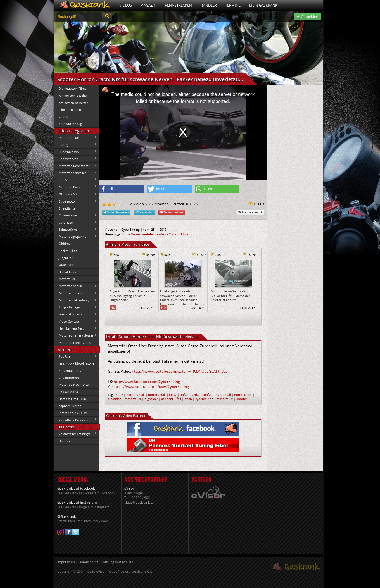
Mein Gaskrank (263, 5)
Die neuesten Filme (73, 88)
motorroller (133, 399)
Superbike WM (76, 152)
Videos (126, 5)
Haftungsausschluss (117, 562)
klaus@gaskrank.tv (139, 502)
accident (167, 399)
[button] (122, 189)
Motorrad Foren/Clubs (75, 343)
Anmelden (308, 16)
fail (179, 399)
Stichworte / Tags (71, 124)
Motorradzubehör (76, 293)
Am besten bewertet (73, 103)
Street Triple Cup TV (73, 413)
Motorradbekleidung (76, 300)
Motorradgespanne (76, 237)
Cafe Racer (76, 222)
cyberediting (204, 399)
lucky (173, 395)
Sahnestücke (76, 229)
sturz (119, 395)
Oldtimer (65, 243)
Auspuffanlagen (76, 307)
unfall (184, 395)
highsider (151, 399)
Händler (209, 5)
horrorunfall (157, 395)
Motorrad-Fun (76, 137)
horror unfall (136, 395)
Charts (63, 117)
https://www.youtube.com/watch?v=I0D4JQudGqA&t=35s (180, 371)
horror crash (243, 395)
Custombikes (76, 215)
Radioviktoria (68, 392)
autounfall (223, 395)
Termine (233, 5)
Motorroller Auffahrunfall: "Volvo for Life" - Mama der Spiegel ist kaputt (230, 296)
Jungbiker (66, 258)
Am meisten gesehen (74, 95)
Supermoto (76, 201)
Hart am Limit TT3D (73, 399)
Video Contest (76, 321)
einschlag (115, 399)
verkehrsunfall (202, 395)
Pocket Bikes (68, 251)
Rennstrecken (178, 5)
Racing (76, 145)
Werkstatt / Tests (76, 314)
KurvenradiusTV (70, 371)
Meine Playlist (250, 212)
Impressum (66, 562)
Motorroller (67, 279)
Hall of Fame (68, 272)
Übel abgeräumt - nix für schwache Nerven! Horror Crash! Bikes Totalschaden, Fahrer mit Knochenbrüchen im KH (183, 300)
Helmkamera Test (76, 328)
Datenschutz (88, 562)
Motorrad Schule (76, 286)
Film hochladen (70, 110)
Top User (76, 356)
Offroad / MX (76, 194)
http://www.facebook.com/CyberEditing (147, 382)
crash (188, 399)
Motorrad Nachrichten (75, 385)
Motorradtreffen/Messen (76, 335)
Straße (76, 180)
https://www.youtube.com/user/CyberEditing (155, 234)
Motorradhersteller (76, 173)
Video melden (172, 212)
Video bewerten (116, 212)
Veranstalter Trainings (76, 434)
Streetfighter (68, 208)
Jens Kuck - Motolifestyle (76, 363)
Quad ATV (66, 265)
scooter (242, 399)
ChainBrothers (69, 378)
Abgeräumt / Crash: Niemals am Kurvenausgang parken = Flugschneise (132, 296)
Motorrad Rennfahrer (76, 166)
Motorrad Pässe (76, 187)
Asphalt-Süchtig (70, 406)
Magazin (148, 5)
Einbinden (144, 212)
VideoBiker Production (76, 420)
